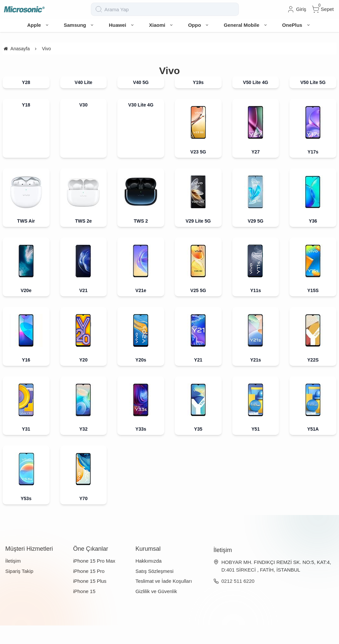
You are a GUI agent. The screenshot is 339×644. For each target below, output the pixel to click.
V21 (83, 309)
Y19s (198, 101)
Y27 (256, 170)
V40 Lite (84, 101)
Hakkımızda (149, 579)
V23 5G (198, 170)
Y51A (313, 448)
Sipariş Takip (19, 590)
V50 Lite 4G (255, 101)
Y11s (256, 309)
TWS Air (26, 239)
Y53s (26, 517)
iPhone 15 (84, 610)
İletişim (13, 579)
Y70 (83, 517)
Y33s (141, 448)
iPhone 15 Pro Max (94, 579)
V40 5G (141, 101)
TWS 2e (83, 239)
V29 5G (256, 239)
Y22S (313, 378)
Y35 (198, 448)
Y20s (141, 378)
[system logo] (36, 19)
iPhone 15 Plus (90, 600)
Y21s (256, 378)
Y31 (26, 448)
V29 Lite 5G (198, 239)
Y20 (83, 378)
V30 (83, 123)
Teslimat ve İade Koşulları (164, 600)
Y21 (198, 378)
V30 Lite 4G (141, 123)
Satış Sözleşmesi (154, 590)
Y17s (313, 170)
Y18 (26, 123)
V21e (141, 309)
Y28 (26, 101)
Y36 (313, 239)
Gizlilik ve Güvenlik (156, 610)
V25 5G (198, 309)
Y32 (83, 448)
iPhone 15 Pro (89, 590)
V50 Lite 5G (313, 101)
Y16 (26, 378)
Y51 (256, 448)
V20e (26, 309)
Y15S (313, 309)
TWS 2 (141, 239)
